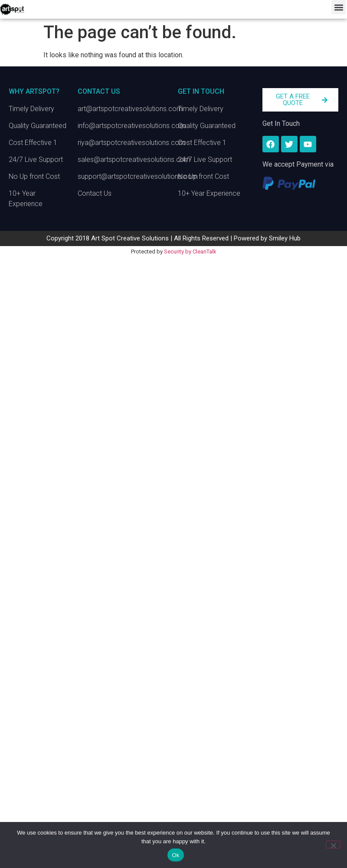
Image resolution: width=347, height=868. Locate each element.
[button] (339, 7)
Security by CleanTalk (190, 252)
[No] (333, 845)
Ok (175, 855)
